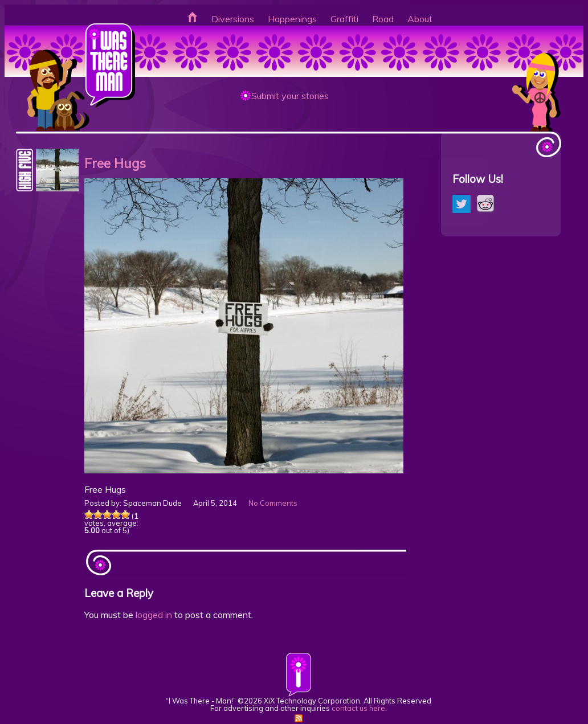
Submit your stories (290, 96)
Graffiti (344, 19)
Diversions (233, 19)
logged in (154, 615)
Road (383, 19)
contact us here (358, 708)
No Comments (273, 503)
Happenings (292, 19)
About (420, 19)
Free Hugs (115, 163)
